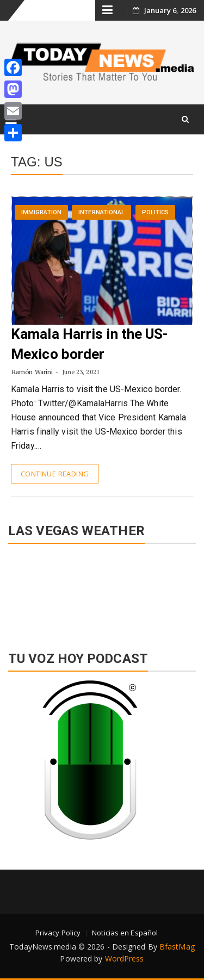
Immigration (41, 212)
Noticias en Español (125, 933)
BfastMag (177, 947)
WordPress (125, 959)
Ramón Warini (32, 372)
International (101, 212)
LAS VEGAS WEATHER (102, 592)
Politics (156, 212)
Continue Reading (55, 474)
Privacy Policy (58, 933)
